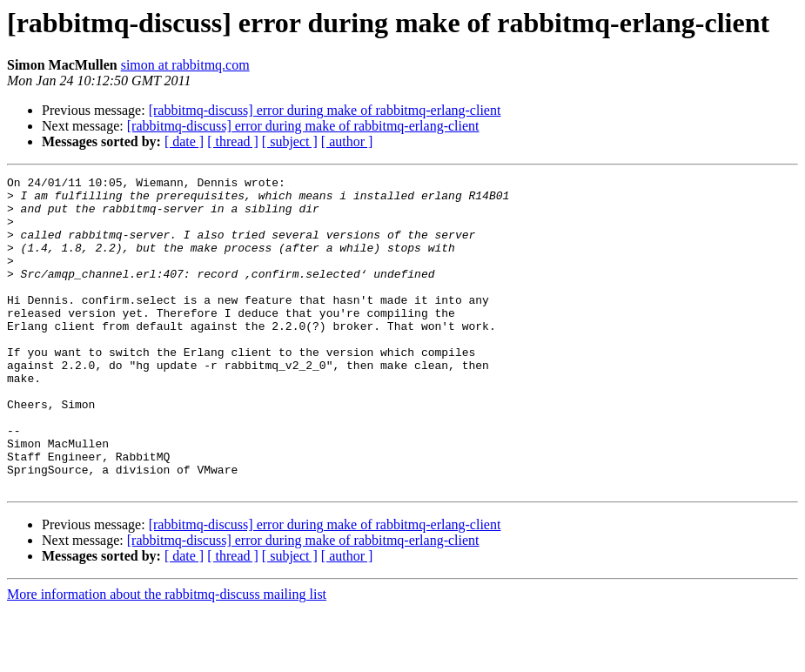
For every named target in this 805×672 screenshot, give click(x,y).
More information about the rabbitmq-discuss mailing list (167, 657)
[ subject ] (290, 141)
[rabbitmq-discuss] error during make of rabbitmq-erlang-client (325, 110)
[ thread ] (233, 141)
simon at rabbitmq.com (185, 65)
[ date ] (184, 141)
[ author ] (347, 141)
